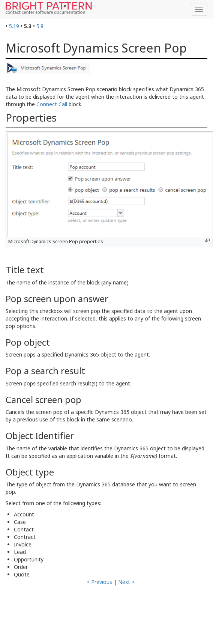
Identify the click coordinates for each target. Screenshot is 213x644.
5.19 (14, 26)
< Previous (99, 582)
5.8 (40, 26)
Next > (126, 582)
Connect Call (52, 104)
